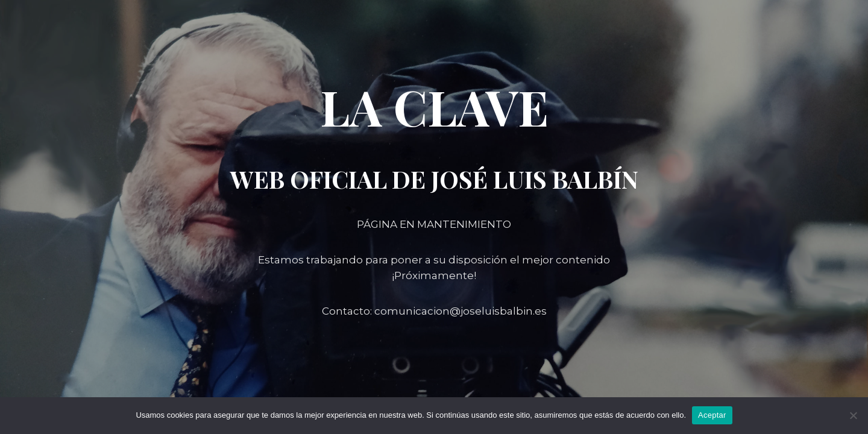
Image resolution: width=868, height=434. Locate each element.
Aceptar (712, 415)
